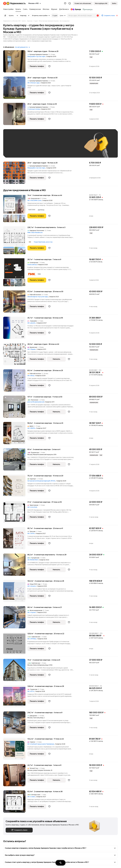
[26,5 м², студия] (15, 355)
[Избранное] (65, 3)
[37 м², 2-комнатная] (15, 513)
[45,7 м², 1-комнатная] (15, 329)
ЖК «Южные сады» (34, 83)
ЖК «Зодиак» (32, 349)
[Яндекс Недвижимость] (16, 3)
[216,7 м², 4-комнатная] (15, 724)
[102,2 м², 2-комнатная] (15, 750)
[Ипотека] (46, 9)
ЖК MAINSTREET (33, 560)
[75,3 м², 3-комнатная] (15, 487)
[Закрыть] (117, 16)
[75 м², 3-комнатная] (15, 671)
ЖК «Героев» (32, 612)
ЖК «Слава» (31, 797)
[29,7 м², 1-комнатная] (15, 273)
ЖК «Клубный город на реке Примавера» (41, 744)
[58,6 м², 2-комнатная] (15, 434)
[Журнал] (54, 9)
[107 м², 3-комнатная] (15, 408)
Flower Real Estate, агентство (43, 242)
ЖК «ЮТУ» (31, 691)
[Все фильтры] (5, 16)
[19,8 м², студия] (15, 62)
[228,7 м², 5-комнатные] (15, 241)
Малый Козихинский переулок (43, 455)
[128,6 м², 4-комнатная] (15, 697)
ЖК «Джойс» (32, 323)
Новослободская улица (41, 665)
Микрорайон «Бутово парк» (37, 56)
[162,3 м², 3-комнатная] (15, 592)
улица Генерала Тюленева (42, 770)
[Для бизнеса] (64, 9)
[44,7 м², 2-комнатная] (15, 776)
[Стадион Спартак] (87, 9)
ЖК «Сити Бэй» (32, 507)
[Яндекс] (5, 3)
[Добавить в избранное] (49, 66)
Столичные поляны (34, 109)
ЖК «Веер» (31, 376)
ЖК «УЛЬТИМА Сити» (35, 200)
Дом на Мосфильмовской (36, 402)
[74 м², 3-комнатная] (15, 209)
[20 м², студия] (15, 115)
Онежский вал (32, 265)
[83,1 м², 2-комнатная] (15, 381)
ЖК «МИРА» (31, 428)
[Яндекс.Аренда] (76, 9)
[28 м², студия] (15, 89)
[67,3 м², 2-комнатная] (15, 303)
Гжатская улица (38, 718)
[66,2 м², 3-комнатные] (15, 566)
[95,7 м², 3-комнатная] (15, 539)
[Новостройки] (9, 9)
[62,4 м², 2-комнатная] (15, 801)
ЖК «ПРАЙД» (32, 639)
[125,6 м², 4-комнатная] (15, 645)
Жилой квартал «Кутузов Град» (38, 297)
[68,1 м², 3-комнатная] (15, 618)
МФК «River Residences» (35, 233)
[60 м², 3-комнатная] (15, 460)
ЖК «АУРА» (31, 533)
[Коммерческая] (35, 9)
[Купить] (18, 9)
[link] (114, 3)
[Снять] (25, 9)
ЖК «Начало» (32, 586)
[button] (70, 3)
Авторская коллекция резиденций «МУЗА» (41, 481)
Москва (30, 455)
